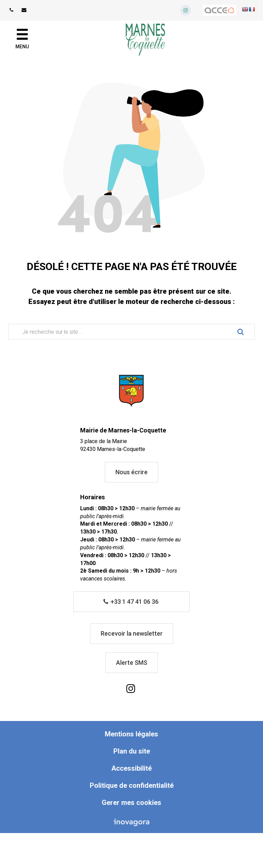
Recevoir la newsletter (132, 633)
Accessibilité (131, 768)
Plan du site (132, 751)
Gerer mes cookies (131, 803)
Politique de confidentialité (132, 785)
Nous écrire (131, 472)
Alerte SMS (132, 663)
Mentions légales (131, 734)
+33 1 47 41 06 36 (131, 602)
